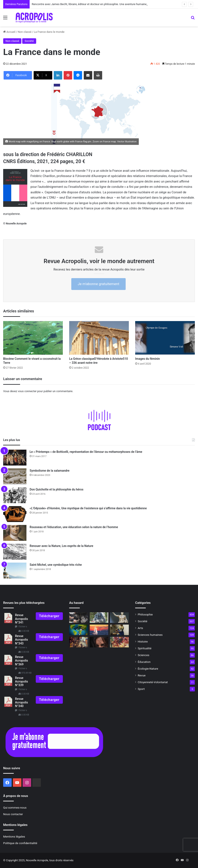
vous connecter (27, 391)
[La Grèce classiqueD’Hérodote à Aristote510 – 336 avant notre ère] (99, 338)
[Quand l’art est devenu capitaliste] (119, 642)
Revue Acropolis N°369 (21, 661)
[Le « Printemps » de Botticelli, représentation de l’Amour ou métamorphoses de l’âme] (15, 458)
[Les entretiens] (99, 618)
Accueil (9, 32)
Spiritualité (145, 648)
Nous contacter (13, 814)
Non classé (25, 32)
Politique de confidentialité (20, 843)
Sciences (144, 655)
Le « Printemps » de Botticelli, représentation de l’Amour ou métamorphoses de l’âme (86, 452)
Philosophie (145, 614)
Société (29, 41)
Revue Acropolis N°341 (21, 619)
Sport (141, 689)
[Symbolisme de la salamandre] (15, 476)
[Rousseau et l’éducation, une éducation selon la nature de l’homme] (15, 533)
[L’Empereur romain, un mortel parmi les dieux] (119, 618)
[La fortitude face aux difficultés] (79, 630)
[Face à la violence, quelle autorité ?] (79, 618)
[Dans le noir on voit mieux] (99, 642)
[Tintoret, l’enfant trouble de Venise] (79, 642)
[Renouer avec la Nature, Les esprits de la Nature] (15, 552)
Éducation (144, 662)
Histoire (143, 641)
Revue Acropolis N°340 (21, 703)
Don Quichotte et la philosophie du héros (56, 489)
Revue (142, 675)
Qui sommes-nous (15, 808)
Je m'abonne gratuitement (98, 284)
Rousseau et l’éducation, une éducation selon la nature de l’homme (74, 527)
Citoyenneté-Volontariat (153, 682)
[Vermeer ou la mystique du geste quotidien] (119, 630)
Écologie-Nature (148, 669)
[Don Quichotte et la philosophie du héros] (15, 495)
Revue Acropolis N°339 (21, 682)
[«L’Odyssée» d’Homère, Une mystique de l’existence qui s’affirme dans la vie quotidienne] (15, 514)
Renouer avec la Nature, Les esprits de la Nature (61, 546)
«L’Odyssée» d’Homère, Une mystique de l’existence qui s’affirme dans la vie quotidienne (88, 508)
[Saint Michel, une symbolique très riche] (15, 571)
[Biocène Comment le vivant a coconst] (33, 338)
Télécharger (49, 616)
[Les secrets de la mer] (99, 630)
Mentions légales (14, 836)
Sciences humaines (150, 635)
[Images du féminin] (165, 338)
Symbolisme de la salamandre (49, 471)
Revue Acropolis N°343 (21, 640)
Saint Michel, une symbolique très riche (56, 565)
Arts (140, 628)
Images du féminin (147, 359)
